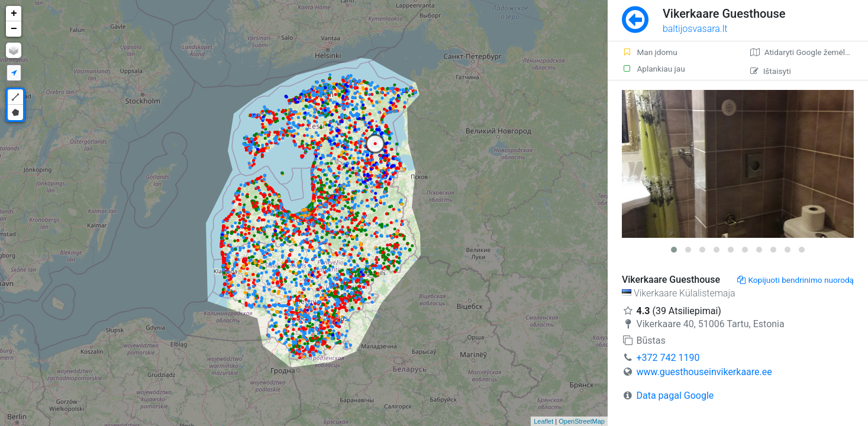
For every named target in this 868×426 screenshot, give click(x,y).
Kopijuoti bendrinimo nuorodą (796, 280)
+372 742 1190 (668, 358)
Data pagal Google (675, 396)
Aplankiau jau (654, 69)
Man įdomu (650, 52)
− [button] (14, 29)
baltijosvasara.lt (695, 29)
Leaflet (543, 421)
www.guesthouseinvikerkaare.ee (704, 372)
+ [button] (14, 14)
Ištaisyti (771, 71)
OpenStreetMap (582, 421)
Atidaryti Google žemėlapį (803, 52)
